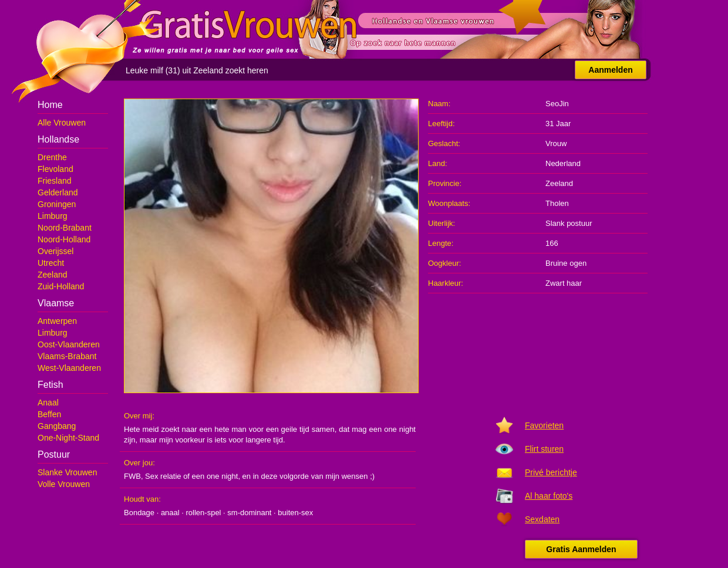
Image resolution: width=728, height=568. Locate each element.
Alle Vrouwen (62, 123)
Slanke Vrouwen (67, 472)
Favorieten (544, 425)
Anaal (48, 403)
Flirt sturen (544, 449)
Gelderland (58, 192)
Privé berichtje (551, 472)
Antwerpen (57, 321)
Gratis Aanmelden (581, 549)
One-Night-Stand (68, 438)
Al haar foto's (549, 496)
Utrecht (51, 263)
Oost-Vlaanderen (69, 344)
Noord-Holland (64, 239)
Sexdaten (542, 519)
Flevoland (55, 169)
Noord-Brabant (65, 228)
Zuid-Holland (61, 286)
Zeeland (53, 275)
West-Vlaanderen (69, 368)
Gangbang (57, 426)
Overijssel (55, 251)
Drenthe (52, 157)
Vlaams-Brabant (67, 356)
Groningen (57, 204)
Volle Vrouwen (64, 484)
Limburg (53, 216)
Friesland (55, 181)
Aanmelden (610, 70)
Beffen (49, 414)
